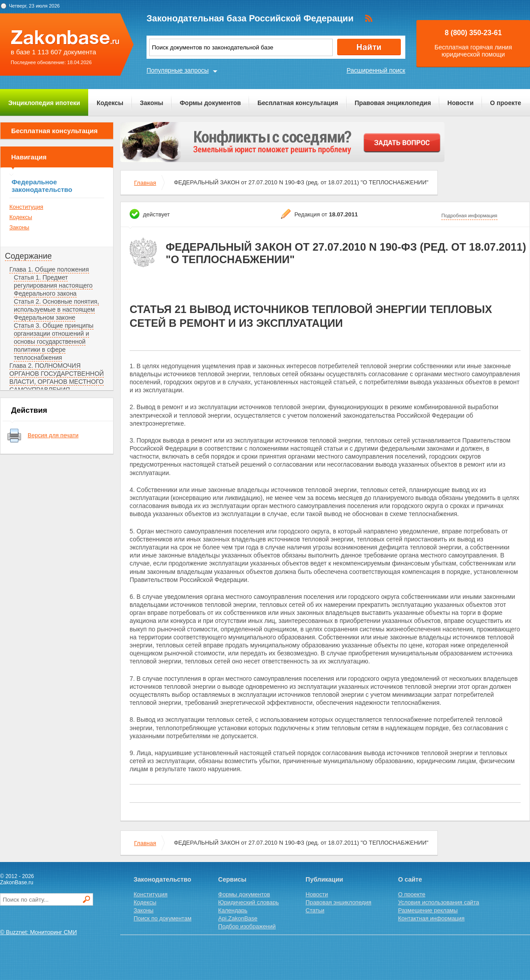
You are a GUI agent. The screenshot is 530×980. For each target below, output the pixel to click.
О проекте (506, 103)
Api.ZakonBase (238, 918)
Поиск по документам (163, 918)
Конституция (26, 207)
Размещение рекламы (428, 910)
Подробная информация (469, 216)
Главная (145, 183)
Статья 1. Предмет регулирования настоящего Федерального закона (53, 285)
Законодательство (162, 879)
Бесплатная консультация (298, 103)
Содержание (28, 256)
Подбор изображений (247, 926)
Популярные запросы (178, 70)
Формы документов (210, 103)
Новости (461, 103)
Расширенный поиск (376, 70)
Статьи (315, 910)
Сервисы (232, 879)
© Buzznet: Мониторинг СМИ (39, 932)
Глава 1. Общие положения (49, 269)
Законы (151, 103)
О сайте (410, 879)
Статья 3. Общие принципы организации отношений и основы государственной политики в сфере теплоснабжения (54, 342)
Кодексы (110, 103)
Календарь (233, 910)
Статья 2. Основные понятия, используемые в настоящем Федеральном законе (56, 309)
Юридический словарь (249, 902)
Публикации (324, 879)
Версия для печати (53, 435)
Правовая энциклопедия (393, 103)
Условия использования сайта (439, 902)
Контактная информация (431, 918)
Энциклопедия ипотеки (44, 103)
